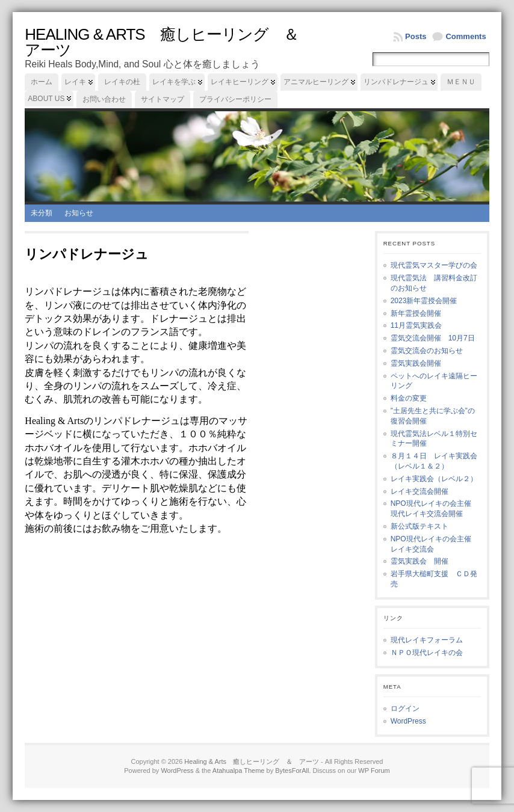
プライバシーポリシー (235, 99)
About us (46, 99)
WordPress (408, 721)
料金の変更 (409, 398)
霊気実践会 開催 (420, 561)
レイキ (75, 82)
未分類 (42, 213)
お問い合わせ (104, 99)
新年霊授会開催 (416, 313)
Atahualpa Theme (239, 770)
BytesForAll (292, 770)
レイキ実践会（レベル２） (434, 479)
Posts (416, 36)
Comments (466, 36)
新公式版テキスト (420, 526)
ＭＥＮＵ (461, 82)
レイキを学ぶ (174, 82)
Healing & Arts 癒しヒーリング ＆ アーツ (169, 42)
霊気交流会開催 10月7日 (433, 338)
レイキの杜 (122, 82)
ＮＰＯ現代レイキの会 (427, 653)
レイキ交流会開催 (420, 491)
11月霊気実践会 (416, 325)
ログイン (405, 709)
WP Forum (374, 770)
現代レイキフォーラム (427, 640)
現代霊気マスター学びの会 (434, 265)
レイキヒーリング (240, 82)
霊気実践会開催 (416, 363)
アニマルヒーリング (316, 82)
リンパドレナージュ (396, 82)
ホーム (42, 82)
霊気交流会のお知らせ (427, 351)
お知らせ (79, 213)
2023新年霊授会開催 (424, 301)
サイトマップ (163, 99)
